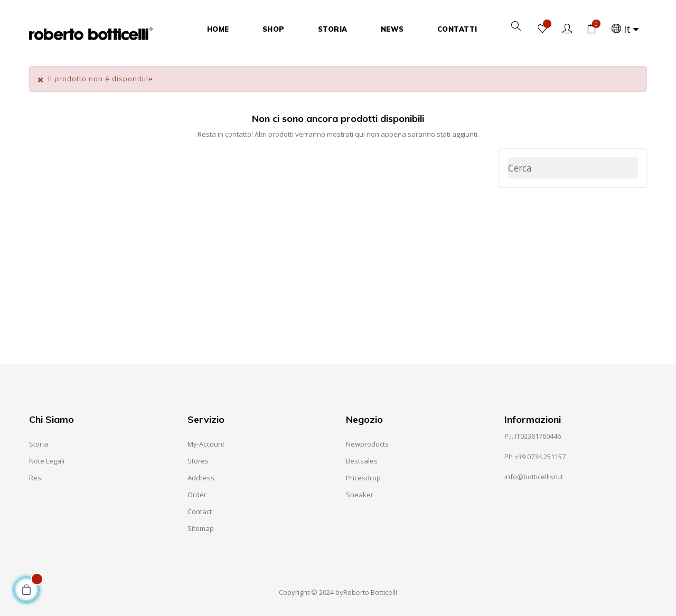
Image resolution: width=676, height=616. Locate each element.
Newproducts (367, 444)
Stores (198, 461)
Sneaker (360, 495)
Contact (200, 511)
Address (201, 478)
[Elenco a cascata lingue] (626, 29)
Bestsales (362, 461)
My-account (206, 444)
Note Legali (47, 461)
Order (197, 495)
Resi (36, 478)
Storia (39, 444)
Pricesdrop (363, 478)
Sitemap (201, 528)
